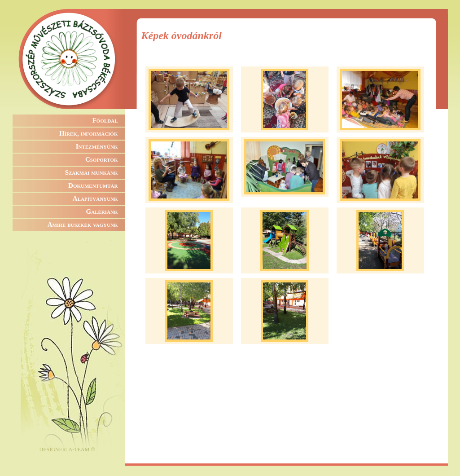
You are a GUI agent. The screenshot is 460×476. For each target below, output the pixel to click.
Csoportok (102, 159)
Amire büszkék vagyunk (83, 225)
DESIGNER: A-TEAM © (67, 450)
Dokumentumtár (93, 185)
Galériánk (102, 212)
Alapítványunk (95, 198)
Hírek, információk (88, 133)
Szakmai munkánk (92, 172)
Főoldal (105, 120)
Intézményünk (97, 146)
